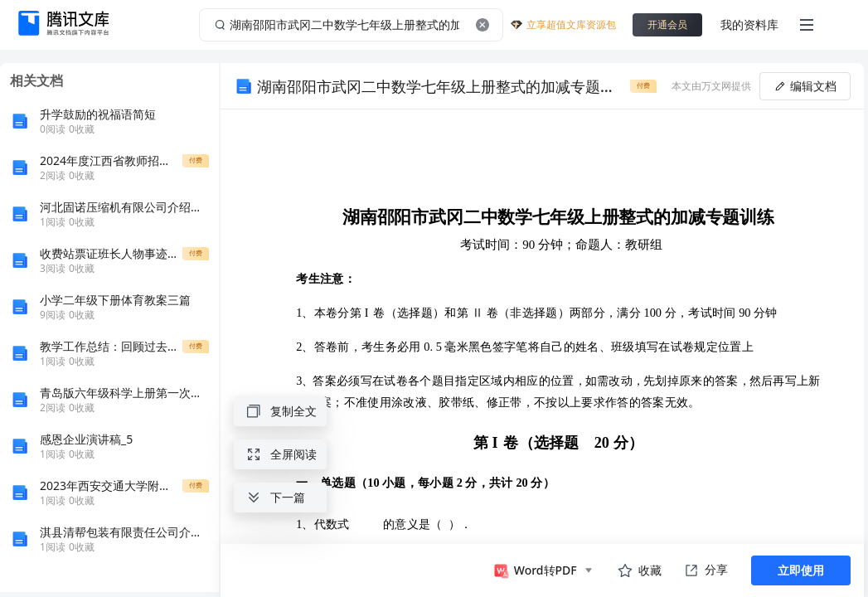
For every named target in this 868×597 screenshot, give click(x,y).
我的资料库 (749, 24)
